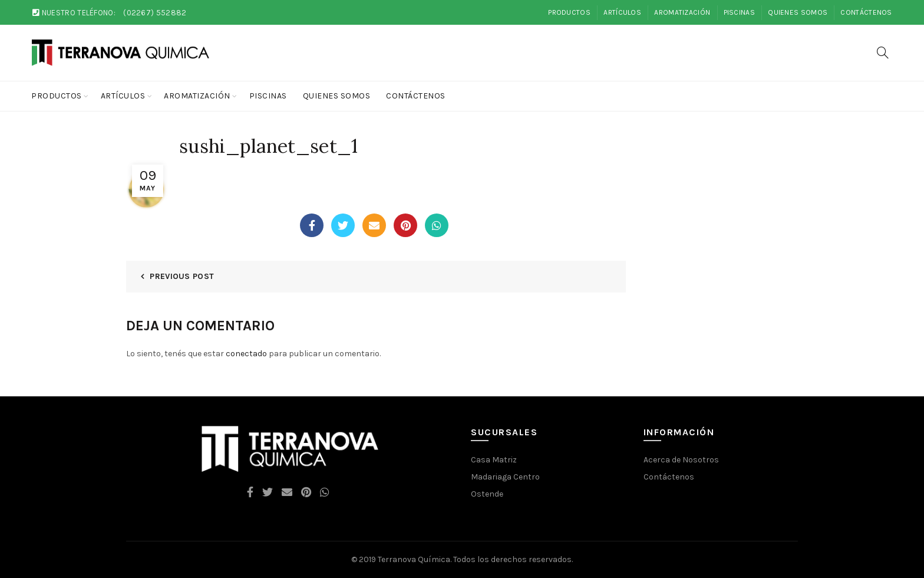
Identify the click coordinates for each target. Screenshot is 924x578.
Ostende (487, 494)
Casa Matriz (494, 460)
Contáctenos (866, 12)
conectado (246, 354)
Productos (569, 12)
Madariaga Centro (505, 477)
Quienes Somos (798, 12)
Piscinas (739, 12)
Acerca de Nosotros (681, 460)
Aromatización (682, 12)
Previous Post (182, 276)
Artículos (622, 12)
